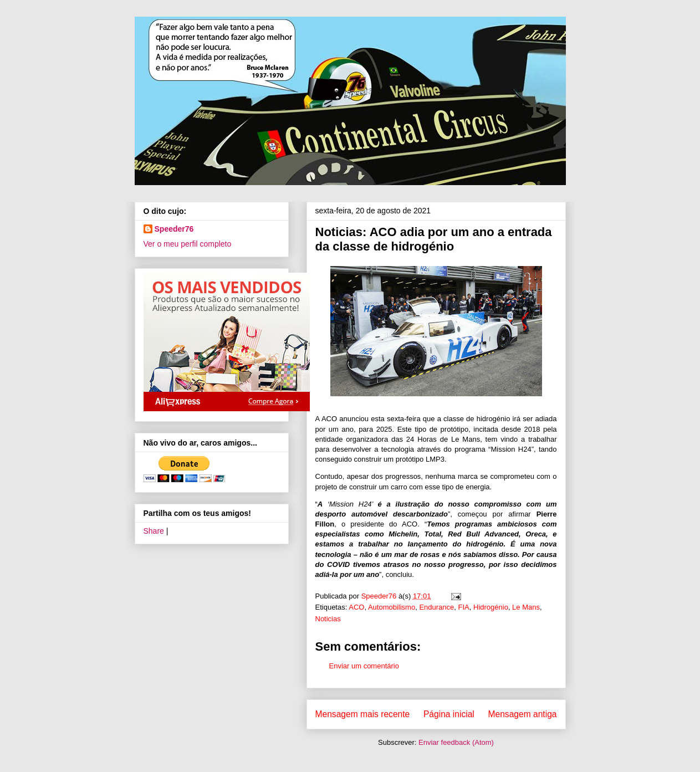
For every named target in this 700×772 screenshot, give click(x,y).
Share (154, 531)
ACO (356, 607)
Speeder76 (174, 229)
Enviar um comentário (364, 666)
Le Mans (526, 607)
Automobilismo (392, 607)
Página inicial (449, 714)
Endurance (436, 607)
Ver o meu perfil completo (188, 244)
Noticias (328, 619)
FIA (464, 607)
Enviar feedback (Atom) (456, 742)
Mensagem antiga (523, 714)
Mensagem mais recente (363, 714)
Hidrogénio (491, 607)
